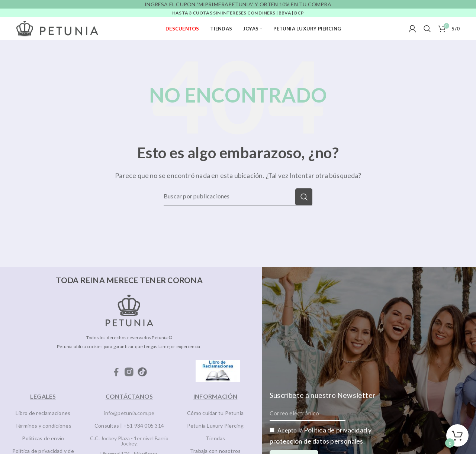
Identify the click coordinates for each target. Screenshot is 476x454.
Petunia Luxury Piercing (216, 426)
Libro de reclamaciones (43, 413)
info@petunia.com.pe (129, 413)
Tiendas (216, 438)
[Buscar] (427, 29)
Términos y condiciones (43, 426)
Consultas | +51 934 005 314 (129, 426)
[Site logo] (57, 28)
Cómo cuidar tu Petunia (215, 413)
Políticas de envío (43, 438)
